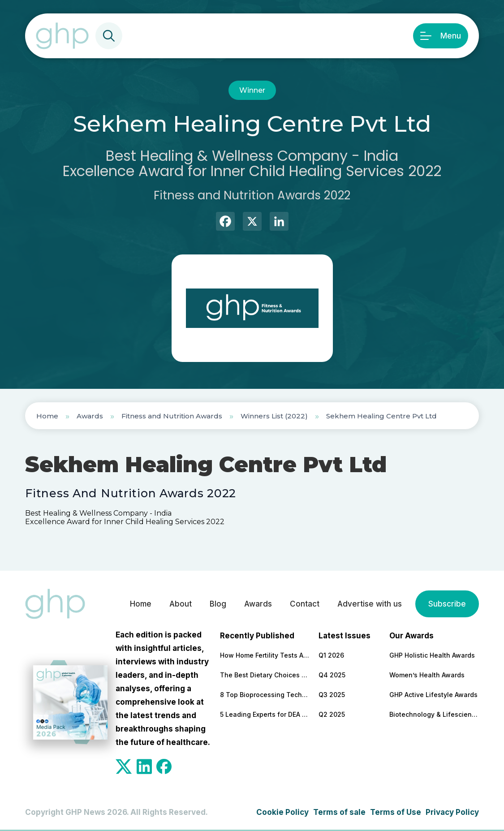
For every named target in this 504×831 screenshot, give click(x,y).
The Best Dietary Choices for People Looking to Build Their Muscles (265, 675)
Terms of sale (339, 812)
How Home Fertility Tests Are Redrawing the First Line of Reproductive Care (265, 655)
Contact (305, 604)
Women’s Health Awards (427, 675)
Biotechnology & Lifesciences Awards (434, 714)
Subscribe (447, 604)
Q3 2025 (332, 695)
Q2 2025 (332, 714)
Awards (90, 416)
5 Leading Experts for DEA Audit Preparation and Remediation (265, 714)
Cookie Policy (282, 812)
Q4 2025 (332, 675)
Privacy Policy (452, 812)
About (181, 604)
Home (47, 416)
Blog (218, 604)
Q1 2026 (331, 655)
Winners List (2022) (274, 416)
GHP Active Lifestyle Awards (433, 695)
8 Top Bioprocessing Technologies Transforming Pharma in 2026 (265, 695)
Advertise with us (370, 604)
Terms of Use (396, 812)
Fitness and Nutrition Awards (172, 416)
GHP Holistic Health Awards (432, 655)
